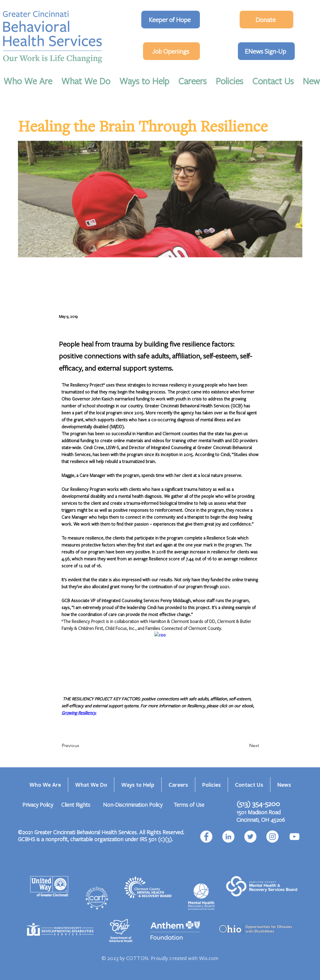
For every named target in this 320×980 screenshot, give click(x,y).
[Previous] (81, 746)
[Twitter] (250, 837)
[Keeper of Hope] (171, 20)
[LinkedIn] (228, 837)
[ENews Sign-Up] (266, 51)
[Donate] (266, 20)
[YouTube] (294, 837)
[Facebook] (206, 837)
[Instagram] (272, 837)
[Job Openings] (171, 51)
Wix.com (209, 958)
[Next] (245, 746)
